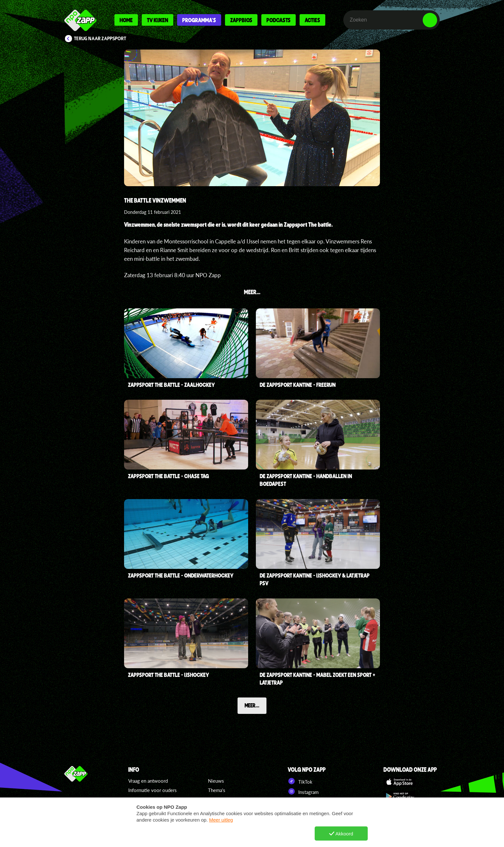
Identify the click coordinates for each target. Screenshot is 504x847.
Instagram (303, 791)
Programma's (199, 20)
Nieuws (216, 781)
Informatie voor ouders (153, 790)
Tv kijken (157, 20)
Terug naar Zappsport (100, 39)
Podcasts (279, 20)
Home (126, 20)
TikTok (300, 781)
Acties (312, 20)
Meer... (252, 705)
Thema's (217, 790)
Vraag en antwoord (148, 781)
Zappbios (241, 20)
